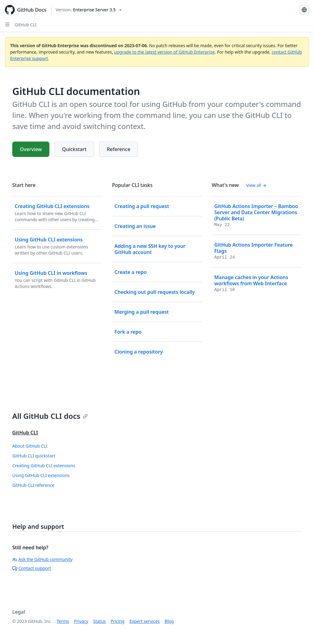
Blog (169, 621)
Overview (31, 149)
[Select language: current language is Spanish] (304, 10)
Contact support (32, 568)
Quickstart (74, 149)
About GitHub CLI (30, 446)
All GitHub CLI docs (50, 416)
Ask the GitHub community (42, 559)
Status (100, 621)
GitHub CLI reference (33, 485)
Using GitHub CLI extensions (41, 475)
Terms (63, 621)
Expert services (145, 621)
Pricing (118, 621)
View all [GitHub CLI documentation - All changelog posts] (256, 185)
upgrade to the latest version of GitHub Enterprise (164, 52)
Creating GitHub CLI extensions (44, 466)
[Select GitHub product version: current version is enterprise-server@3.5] (89, 10)
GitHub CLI (26, 25)
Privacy (81, 621)
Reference (119, 149)
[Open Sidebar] (7, 25)
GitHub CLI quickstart (34, 456)
